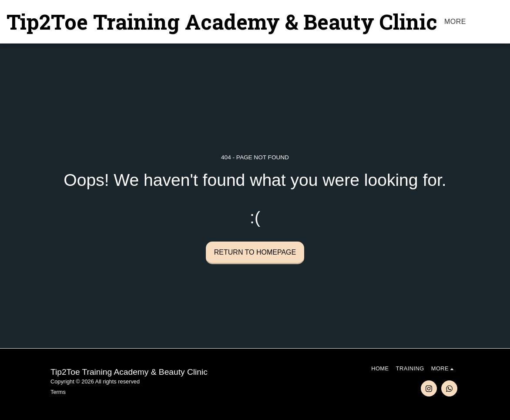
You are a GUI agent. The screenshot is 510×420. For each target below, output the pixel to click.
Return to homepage (255, 252)
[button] (503, 22)
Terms (58, 392)
